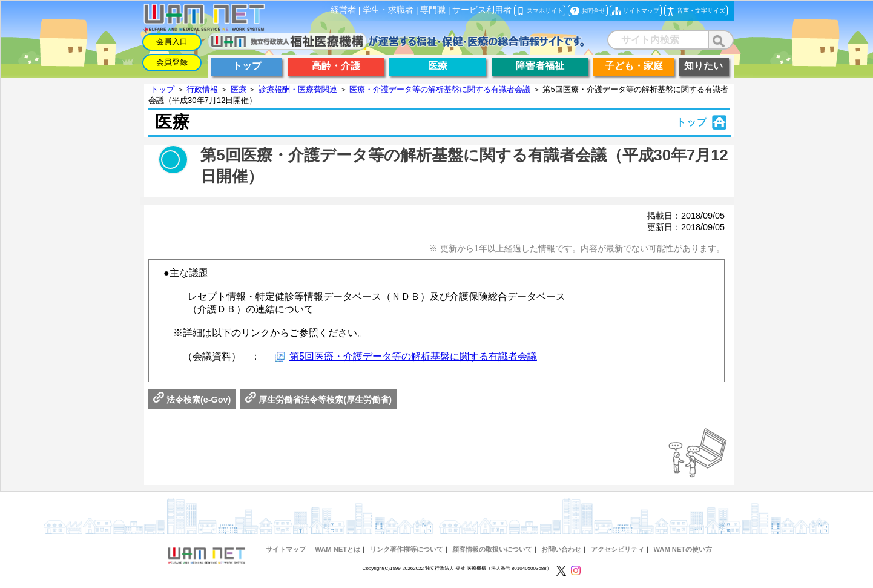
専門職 (433, 10)
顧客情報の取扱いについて (492, 549)
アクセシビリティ (618, 549)
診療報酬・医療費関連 (298, 89)
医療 (239, 89)
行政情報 (202, 89)
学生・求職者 (388, 10)
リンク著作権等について (407, 549)
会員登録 (172, 62)
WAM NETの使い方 (683, 549)
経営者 (343, 10)
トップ (163, 89)
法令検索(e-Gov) (192, 400)
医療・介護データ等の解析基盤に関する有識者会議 (440, 89)
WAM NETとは (338, 549)
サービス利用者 (482, 10)
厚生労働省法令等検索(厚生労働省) (318, 400)
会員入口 (172, 41)
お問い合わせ (561, 549)
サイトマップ (286, 549)
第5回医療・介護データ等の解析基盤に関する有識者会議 (413, 356)
